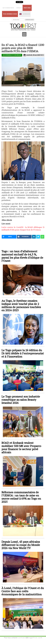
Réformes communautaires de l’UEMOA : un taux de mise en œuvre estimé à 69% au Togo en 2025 (21, 497)
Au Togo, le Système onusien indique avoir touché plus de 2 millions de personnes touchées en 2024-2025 (21, 305)
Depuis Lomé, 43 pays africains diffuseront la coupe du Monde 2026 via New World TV (21, 545)
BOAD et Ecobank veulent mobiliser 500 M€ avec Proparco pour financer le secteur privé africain (21, 447)
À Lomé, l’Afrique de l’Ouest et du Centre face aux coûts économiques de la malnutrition (23, 591)
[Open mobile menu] (24, 34)
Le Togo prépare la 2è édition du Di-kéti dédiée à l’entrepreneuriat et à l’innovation (23, 353)
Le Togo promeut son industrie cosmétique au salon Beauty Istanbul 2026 (21, 400)
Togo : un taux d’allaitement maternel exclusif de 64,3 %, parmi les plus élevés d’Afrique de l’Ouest (22, 256)
